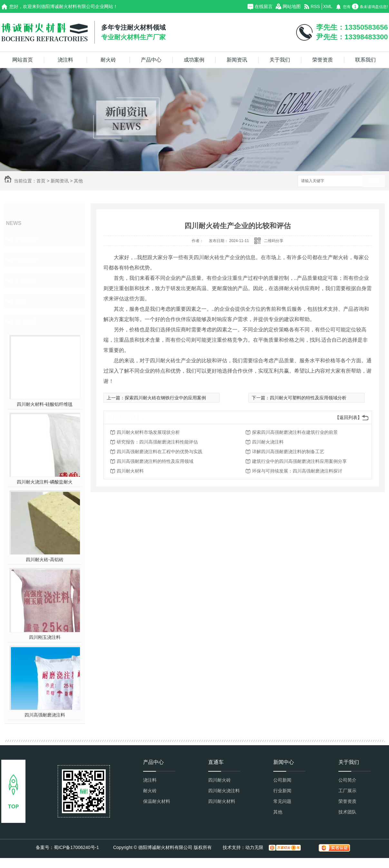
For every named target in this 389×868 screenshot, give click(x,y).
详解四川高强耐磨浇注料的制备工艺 (288, 452)
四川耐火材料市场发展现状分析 (148, 432)
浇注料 (65, 60)
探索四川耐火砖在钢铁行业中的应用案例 (165, 398)
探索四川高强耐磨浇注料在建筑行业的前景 (295, 432)
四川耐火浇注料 (268, 442)
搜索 (374, 181)
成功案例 (194, 60)
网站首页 (23, 60)
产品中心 (151, 60)
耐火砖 (108, 60)
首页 (41, 181)
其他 (78, 181)
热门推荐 (26, 322)
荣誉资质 (323, 60)
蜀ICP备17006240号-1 (76, 847)
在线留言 (264, 6)
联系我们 (365, 60)
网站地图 (292, 6)
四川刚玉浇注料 (45, 637)
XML (328, 6)
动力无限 (254, 847)
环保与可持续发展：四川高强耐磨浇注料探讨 (297, 471)
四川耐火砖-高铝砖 (45, 560)
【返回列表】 (348, 417)
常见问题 (26, 280)
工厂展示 (347, 791)
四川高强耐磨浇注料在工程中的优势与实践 (160, 452)
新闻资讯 (237, 60)
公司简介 (347, 780)
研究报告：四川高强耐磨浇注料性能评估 (157, 442)
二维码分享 (274, 241)
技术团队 (347, 812)
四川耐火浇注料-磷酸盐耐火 (45, 482)
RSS (315, 6)
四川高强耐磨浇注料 (45, 715)
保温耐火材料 (157, 801)
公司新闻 (26, 239)
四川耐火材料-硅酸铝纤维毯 (45, 404)
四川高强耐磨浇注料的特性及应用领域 (155, 461)
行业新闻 (26, 260)
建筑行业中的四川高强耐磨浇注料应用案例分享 (299, 461)
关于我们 (280, 60)
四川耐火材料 (130, 471)
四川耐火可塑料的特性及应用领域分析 (308, 398)
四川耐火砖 (219, 780)
